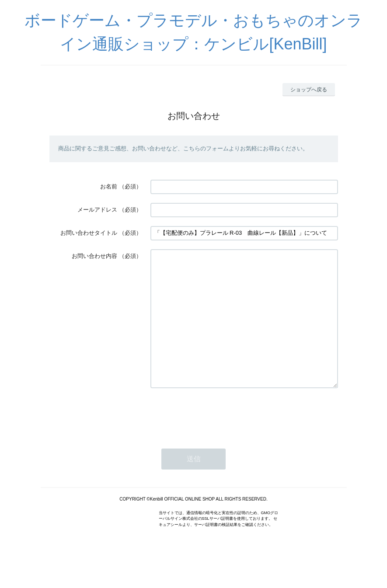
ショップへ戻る (309, 90)
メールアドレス (97, 210)
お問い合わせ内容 (94, 256)
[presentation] (217, 440)
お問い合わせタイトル (89, 233)
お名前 (109, 186)
